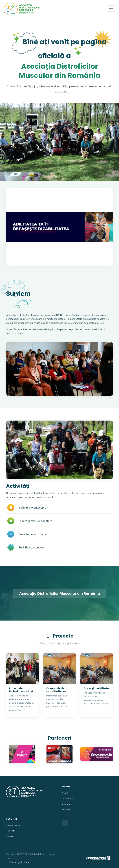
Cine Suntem (68, 798)
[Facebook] (65, 823)
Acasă (65, 793)
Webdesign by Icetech (20, 862)
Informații (67, 804)
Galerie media (13, 825)
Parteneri (11, 831)
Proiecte (66, 810)
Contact (10, 836)
